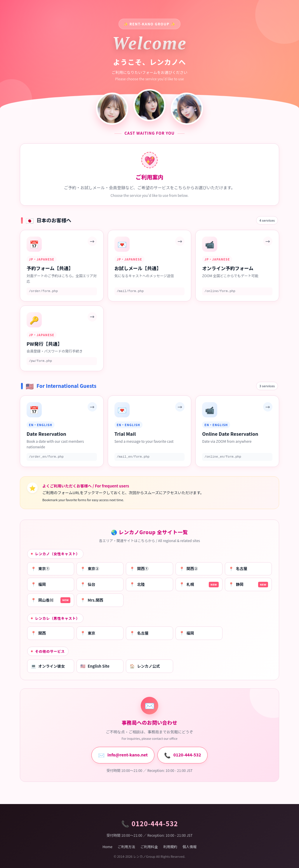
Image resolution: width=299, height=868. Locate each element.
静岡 (248, 584)
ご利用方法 (126, 847)
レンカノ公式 (145, 666)
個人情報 (190, 847)
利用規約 (170, 847)
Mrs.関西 (92, 600)
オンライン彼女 (48, 666)
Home (107, 847)
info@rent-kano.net (123, 755)
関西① (139, 569)
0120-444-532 (182, 755)
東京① (40, 569)
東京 (88, 633)
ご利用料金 (149, 847)
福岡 (38, 584)
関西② (189, 569)
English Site (95, 666)
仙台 (88, 584)
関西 (38, 633)
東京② (90, 569)
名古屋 (238, 569)
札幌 (199, 584)
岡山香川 (51, 600)
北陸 (137, 584)
